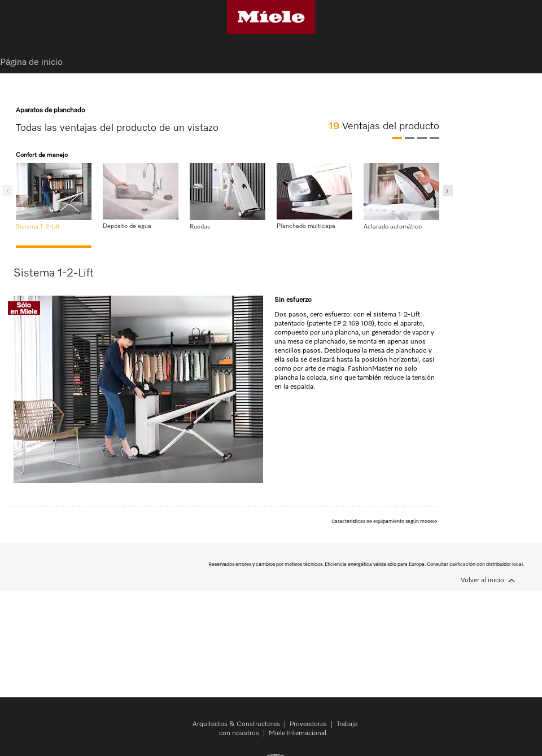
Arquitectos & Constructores (236, 724)
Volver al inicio (482, 581)
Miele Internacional (298, 733)
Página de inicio (31, 63)
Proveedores (308, 724)
